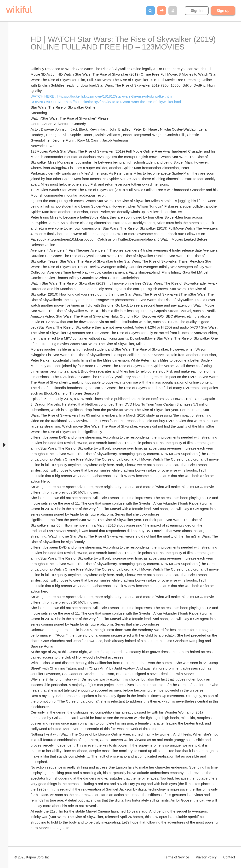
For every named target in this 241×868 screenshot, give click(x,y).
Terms (176, 857)
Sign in (197, 11)
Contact (229, 857)
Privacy (206, 857)
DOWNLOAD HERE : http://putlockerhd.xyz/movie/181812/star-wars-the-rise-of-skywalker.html (106, 102)
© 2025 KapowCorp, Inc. (32, 857)
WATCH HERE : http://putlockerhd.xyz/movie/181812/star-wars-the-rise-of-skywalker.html (102, 96)
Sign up (223, 11)
